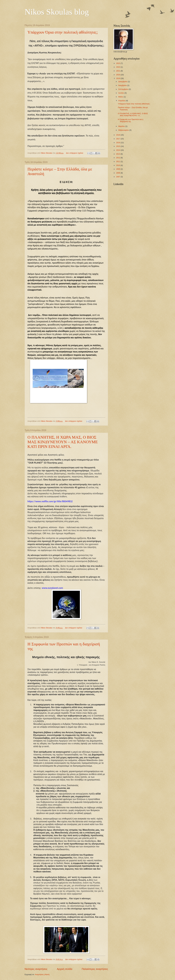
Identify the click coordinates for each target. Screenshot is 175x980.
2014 (118, 150)
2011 (118, 161)
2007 (118, 177)
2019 (118, 78)
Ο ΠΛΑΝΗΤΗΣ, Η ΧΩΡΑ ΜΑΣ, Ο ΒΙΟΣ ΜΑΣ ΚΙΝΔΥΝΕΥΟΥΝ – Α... (133, 115)
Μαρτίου (122, 126)
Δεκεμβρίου (123, 82)
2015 (118, 146)
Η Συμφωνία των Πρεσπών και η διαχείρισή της (130, 120)
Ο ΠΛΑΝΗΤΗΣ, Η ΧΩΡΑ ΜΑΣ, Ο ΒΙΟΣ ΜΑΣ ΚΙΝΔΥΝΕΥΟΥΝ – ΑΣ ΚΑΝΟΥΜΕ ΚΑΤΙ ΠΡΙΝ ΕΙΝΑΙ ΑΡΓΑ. (63, 442)
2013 (118, 154)
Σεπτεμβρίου (123, 89)
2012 (118, 158)
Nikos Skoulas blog (57, 12)
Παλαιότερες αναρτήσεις (95, 969)
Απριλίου (122, 101)
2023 (118, 63)
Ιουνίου (121, 93)
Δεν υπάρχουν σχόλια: (75, 153)
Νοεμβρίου (123, 85)
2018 (118, 135)
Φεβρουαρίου (124, 130)
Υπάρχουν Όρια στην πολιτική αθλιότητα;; (63, 32)
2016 (118, 143)
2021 (118, 71)
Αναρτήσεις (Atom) (42, 974)
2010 (118, 165)
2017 (118, 139)
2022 (118, 67)
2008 (118, 173)
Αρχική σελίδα (65, 969)
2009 (118, 169)
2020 (118, 75)
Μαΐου (121, 97)
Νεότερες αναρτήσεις (36, 969)
